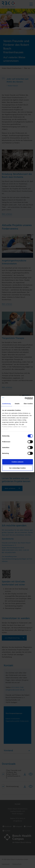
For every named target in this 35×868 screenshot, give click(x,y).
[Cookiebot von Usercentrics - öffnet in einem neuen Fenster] (25, 398)
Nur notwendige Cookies (18, 468)
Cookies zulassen (18, 462)
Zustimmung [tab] (6, 404)
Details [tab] (17, 404)
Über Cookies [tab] (28, 404)
